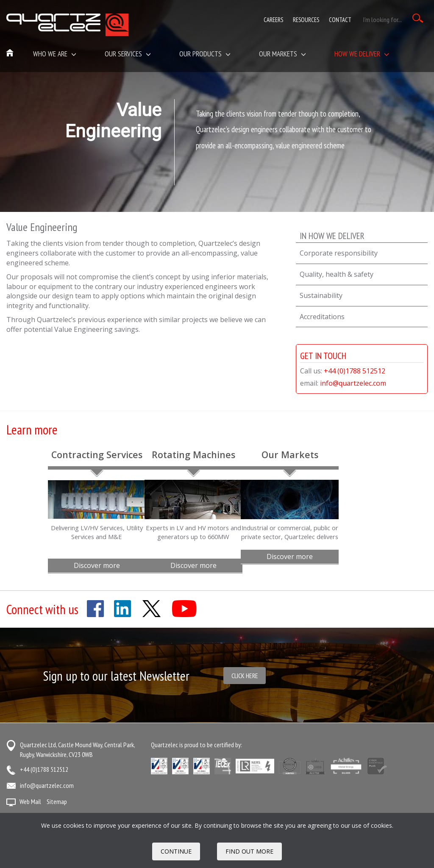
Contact (340, 20)
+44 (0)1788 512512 (355, 371)
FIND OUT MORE (249, 851)
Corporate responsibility (339, 253)
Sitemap (57, 801)
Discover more (97, 565)
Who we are (55, 54)
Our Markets (290, 455)
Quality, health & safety (337, 274)
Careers (273, 20)
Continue (176, 851)
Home (10, 53)
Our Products (205, 54)
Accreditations (322, 317)
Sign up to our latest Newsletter (116, 676)
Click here (245, 676)
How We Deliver (362, 54)
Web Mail (30, 801)
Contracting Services (97, 455)
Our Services (128, 54)
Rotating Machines (193, 455)
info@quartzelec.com (353, 383)
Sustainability (321, 295)
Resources (306, 20)
